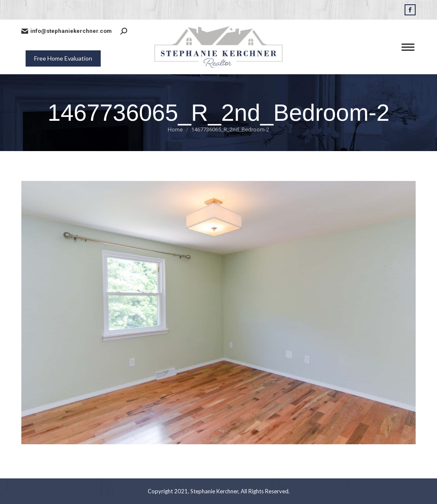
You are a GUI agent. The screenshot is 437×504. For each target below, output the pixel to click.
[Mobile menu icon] (408, 47)
